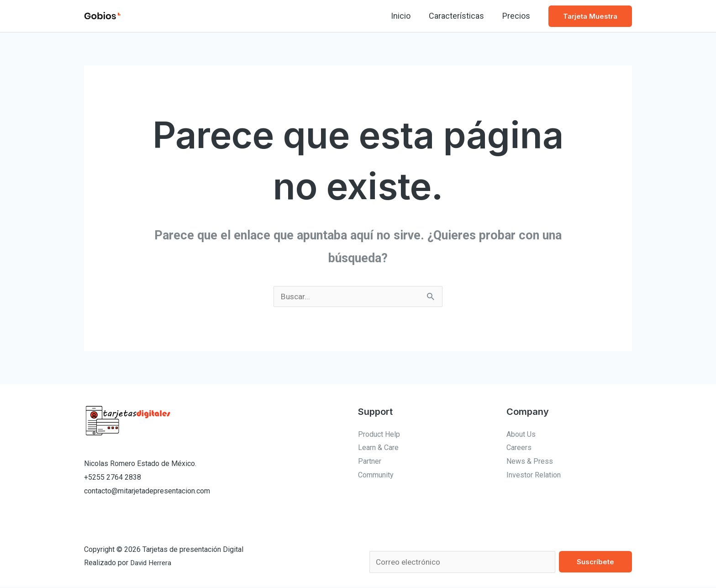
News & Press (530, 462)
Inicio (405, 16)
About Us (521, 435)
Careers (519, 448)
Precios (517, 16)
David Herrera (152, 564)
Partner (370, 462)
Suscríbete (595, 562)
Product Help (379, 435)
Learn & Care (378, 448)
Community (376, 475)
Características (459, 16)
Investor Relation (534, 475)
